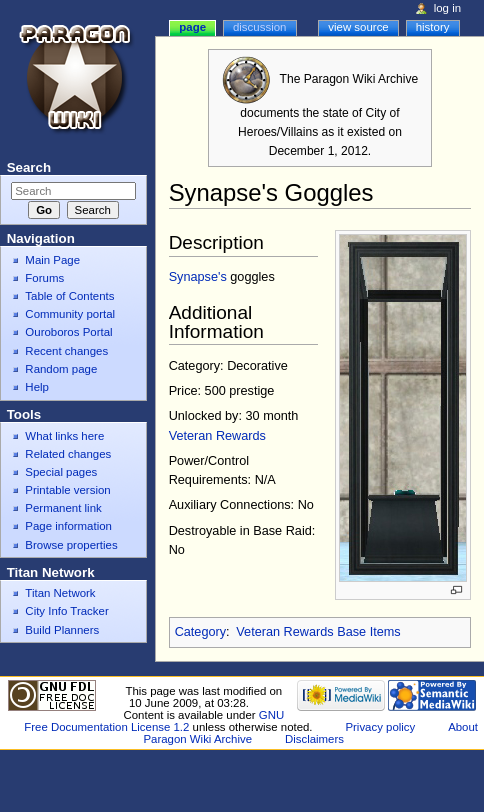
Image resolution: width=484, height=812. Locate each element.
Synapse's (198, 277)
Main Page (52, 260)
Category (200, 632)
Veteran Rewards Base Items (318, 632)
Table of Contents (69, 296)
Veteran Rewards (217, 436)
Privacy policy (380, 727)
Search (29, 167)
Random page (61, 369)
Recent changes (66, 351)
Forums (44, 278)
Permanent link (63, 508)
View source (358, 27)
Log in (447, 8)
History (433, 27)
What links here (64, 436)
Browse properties (71, 545)
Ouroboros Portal (68, 332)
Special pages (61, 472)
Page (192, 27)
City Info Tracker (66, 611)
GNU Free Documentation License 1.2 (154, 721)
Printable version (67, 490)
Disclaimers (314, 739)
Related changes (68, 454)
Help (37, 387)
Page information (68, 526)
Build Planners (62, 630)
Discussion (259, 27)
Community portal (70, 314)
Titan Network (60, 593)
